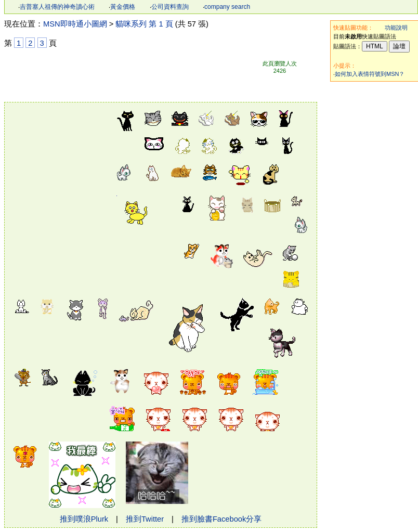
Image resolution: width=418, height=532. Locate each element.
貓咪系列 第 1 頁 (144, 24)
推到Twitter (145, 519)
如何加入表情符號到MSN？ (370, 74)
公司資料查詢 (170, 7)
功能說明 (396, 28)
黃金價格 (123, 7)
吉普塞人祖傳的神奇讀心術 (57, 7)
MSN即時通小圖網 (75, 24)
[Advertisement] (59, 161)
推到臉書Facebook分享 (221, 519)
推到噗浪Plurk (84, 519)
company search (227, 7)
